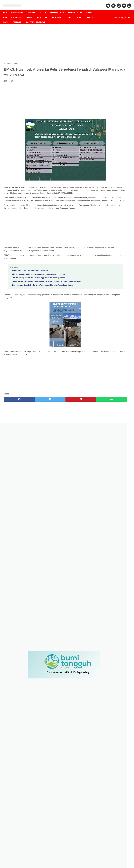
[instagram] (117, 3)
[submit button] (113, 846)
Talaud (7, 19)
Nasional (33, 9)
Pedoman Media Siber (43, 861)
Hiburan (31, 14)
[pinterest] (57, 408)
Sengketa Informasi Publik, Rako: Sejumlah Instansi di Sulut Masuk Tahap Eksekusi (112, 579)
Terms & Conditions (69, 861)
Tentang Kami (21, 861)
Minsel (81, 14)
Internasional (19, 9)
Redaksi (30, 861)
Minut (71, 14)
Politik (44, 9)
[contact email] (113, 818)
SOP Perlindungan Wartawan (100, 861)
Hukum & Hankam (59, 9)
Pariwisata (92, 9)
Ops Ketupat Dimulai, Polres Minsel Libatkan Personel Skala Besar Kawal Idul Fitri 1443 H (114, 771)
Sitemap (115, 861)
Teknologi (19, 19)
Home (6, 9)
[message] (113, 833)
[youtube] (122, 3)
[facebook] (106, 3)
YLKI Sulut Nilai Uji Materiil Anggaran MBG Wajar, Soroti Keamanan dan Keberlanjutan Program (46, 291)
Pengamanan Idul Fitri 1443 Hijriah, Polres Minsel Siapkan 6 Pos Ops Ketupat (113, 780)
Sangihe (92, 14)
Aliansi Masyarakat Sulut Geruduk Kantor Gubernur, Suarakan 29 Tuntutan (39, 283)
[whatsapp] (128, 3)
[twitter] (112, 3)
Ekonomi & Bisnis (77, 9)
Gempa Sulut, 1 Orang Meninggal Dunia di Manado (30, 280)
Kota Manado (59, 14)
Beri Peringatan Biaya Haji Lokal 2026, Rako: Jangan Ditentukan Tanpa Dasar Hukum (43, 294)
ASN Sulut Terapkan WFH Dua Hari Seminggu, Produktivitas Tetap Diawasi (39, 287)
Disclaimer (56, 861)
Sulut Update (44, 14)
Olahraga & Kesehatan (37, 19)
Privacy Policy (83, 861)
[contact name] (113, 807)
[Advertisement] (46, 41)
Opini (6, 14)
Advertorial (18, 14)
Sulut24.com (63, 864)
